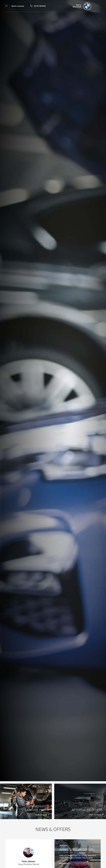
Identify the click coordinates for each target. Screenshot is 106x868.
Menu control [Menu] (7, 6)
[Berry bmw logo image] (87, 6)
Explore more (41, 815)
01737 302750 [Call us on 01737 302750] (40, 6)
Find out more (95, 815)
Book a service (18, 6)
